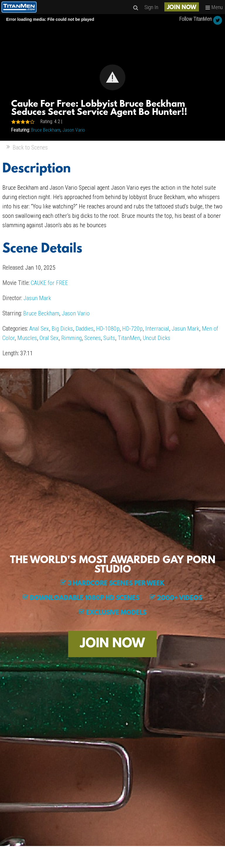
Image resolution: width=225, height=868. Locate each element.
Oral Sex (49, 338)
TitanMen (129, 338)
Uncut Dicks (156, 338)
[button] (112, 77)
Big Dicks (62, 329)
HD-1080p (108, 329)
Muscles (27, 338)
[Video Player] (112, 77)
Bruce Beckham (46, 130)
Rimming (71, 338)
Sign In (151, 7)
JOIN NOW (182, 8)
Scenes (93, 338)
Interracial (157, 329)
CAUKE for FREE (49, 283)
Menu (214, 7)
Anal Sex (39, 329)
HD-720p (132, 329)
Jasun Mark (37, 298)
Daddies (85, 329)
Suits (109, 338)
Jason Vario (74, 130)
